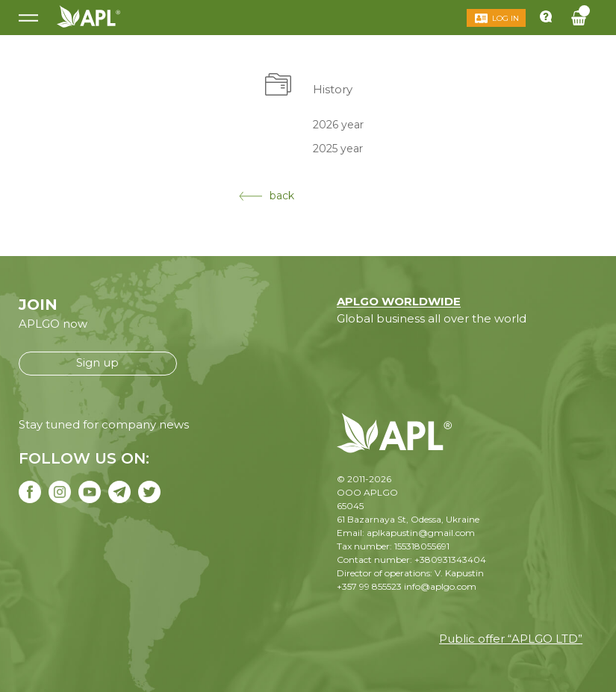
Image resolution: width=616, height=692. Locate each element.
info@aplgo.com (440, 586)
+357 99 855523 (369, 586)
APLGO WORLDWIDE (399, 301)
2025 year (338, 149)
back (267, 196)
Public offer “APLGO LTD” (511, 639)
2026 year (338, 124)
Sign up (97, 362)
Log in (505, 18)
